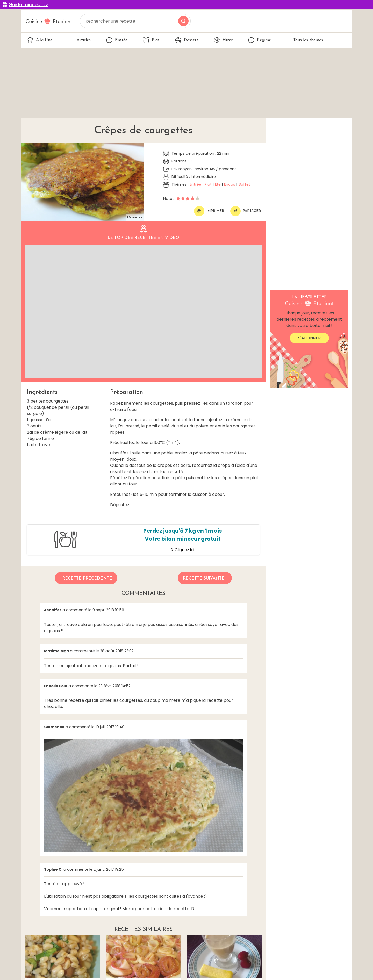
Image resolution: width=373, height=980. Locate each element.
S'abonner (309, 338)
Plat (151, 40)
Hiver (223, 40)
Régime (260, 40)
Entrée (117, 40)
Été (218, 184)
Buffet (244, 184)
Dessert (187, 40)
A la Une (40, 40)
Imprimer (209, 211)
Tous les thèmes (305, 40)
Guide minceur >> (28, 5)
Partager (246, 211)
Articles (79, 40)
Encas (230, 184)
